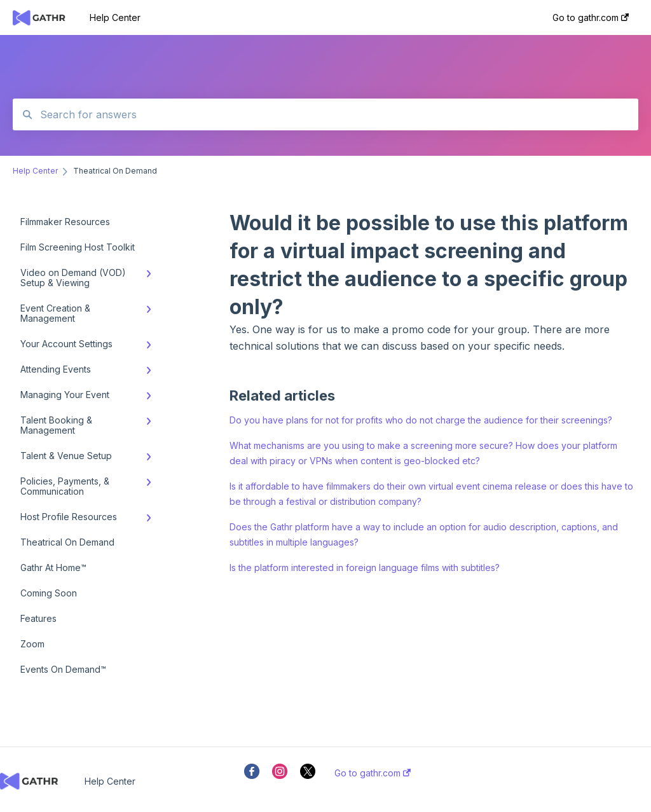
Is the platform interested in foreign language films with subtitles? (365, 568)
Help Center (115, 17)
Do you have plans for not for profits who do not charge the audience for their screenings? (421, 420)
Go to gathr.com (373, 773)
